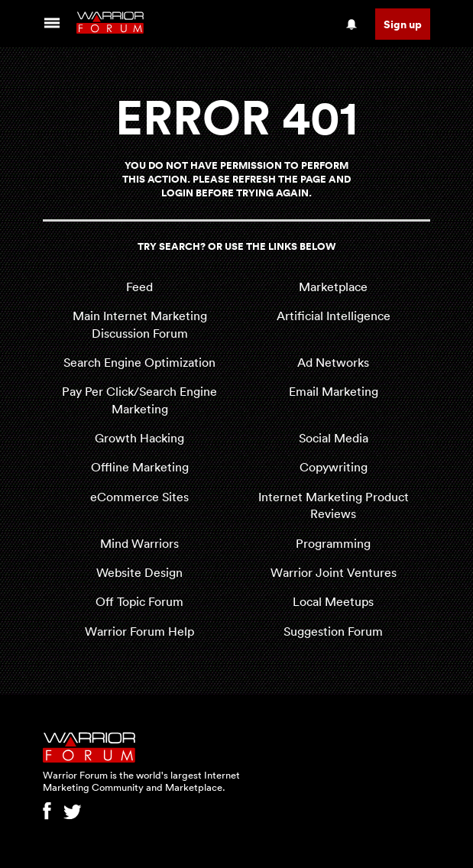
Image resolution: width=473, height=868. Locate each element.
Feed (139, 287)
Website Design (139, 572)
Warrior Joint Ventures (334, 572)
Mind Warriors (139, 543)
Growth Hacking (139, 438)
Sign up (403, 24)
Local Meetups (333, 601)
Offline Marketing (140, 467)
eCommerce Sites (139, 497)
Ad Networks (333, 362)
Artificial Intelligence (334, 316)
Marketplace (333, 287)
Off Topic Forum (139, 601)
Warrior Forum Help (139, 631)
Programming (333, 543)
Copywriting (334, 467)
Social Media (334, 438)
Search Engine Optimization (139, 362)
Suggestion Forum (333, 631)
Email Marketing (334, 391)
